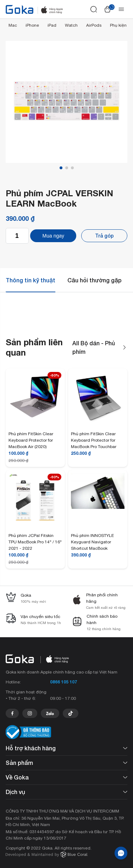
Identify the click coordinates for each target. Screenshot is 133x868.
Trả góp (104, 236)
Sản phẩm (66, 763)
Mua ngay (53, 236)
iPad (52, 25)
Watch (71, 25)
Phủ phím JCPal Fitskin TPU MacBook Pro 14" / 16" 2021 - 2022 (35, 542)
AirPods (94, 25)
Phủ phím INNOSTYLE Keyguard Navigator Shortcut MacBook (92, 542)
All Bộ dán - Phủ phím (100, 347)
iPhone (32, 25)
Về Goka (66, 777)
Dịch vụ (66, 792)
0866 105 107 (63, 682)
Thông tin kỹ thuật (31, 280)
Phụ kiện (118, 25)
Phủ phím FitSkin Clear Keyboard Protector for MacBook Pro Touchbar (94, 440)
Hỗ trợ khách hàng (66, 748)
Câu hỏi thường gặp (95, 280)
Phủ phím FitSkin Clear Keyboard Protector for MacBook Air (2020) (31, 440)
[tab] (31, 280)
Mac (13, 25)
